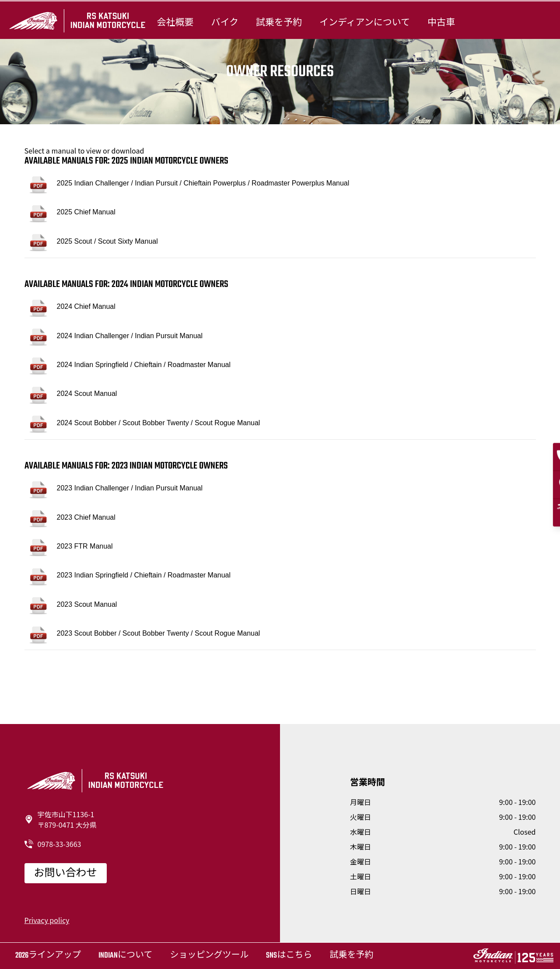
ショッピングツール (209, 956)
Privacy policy (47, 920)
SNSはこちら (289, 956)
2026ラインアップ (48, 956)
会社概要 (175, 23)
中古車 (441, 23)
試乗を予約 (279, 23)
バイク (225, 23)
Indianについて (125, 956)
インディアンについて (365, 23)
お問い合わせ (66, 874)
